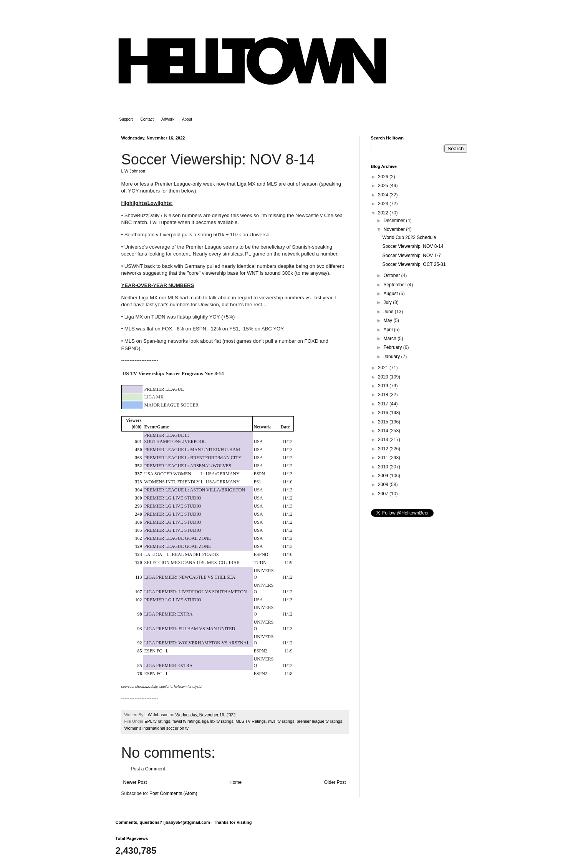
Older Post (335, 782)
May (388, 320)
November (395, 229)
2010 (384, 467)
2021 (384, 368)
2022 (384, 213)
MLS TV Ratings (251, 721)
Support (126, 119)
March (390, 339)
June (389, 312)
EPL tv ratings (157, 721)
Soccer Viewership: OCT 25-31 (414, 264)
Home (235, 782)
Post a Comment (148, 769)
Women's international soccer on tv (157, 728)
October (392, 276)
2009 (384, 476)
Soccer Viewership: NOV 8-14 (413, 246)
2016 (384, 413)
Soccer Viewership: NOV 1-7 (412, 256)
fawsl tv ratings (186, 721)
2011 (384, 458)
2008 (384, 485)
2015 (384, 422)
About (187, 119)
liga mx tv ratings (218, 721)
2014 (384, 431)
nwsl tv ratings (281, 721)
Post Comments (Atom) (173, 793)
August (391, 294)
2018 (384, 395)
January (392, 357)
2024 (384, 195)
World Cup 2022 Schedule (409, 237)
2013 (384, 440)
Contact (147, 119)
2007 (384, 494)
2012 (384, 449)
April (388, 330)
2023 (384, 204)
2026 (384, 177)
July (388, 302)
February (393, 347)
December (395, 221)
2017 (384, 404)
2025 (384, 186)
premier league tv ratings (319, 721)
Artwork (168, 119)
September (395, 285)
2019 (384, 386)
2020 (384, 377)
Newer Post (135, 782)
